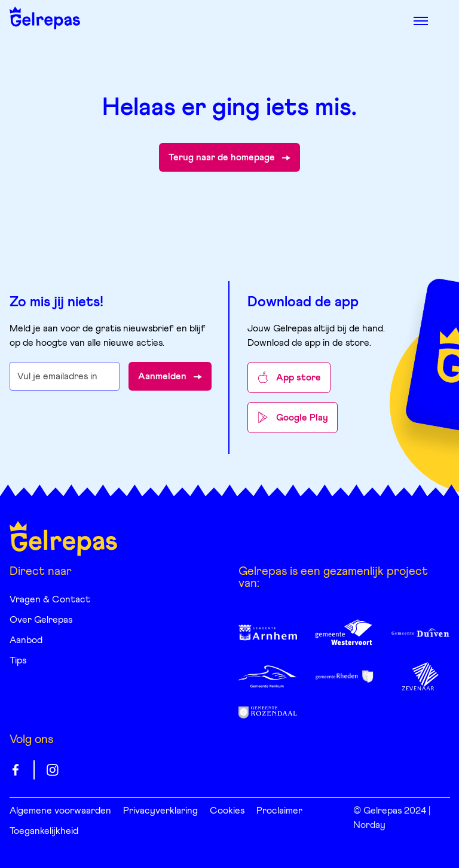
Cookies (227, 811)
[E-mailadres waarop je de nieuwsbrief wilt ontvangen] (65, 376)
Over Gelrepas (41, 620)
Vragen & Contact (50, 599)
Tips (18, 660)
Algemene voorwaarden (60, 811)
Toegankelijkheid (44, 831)
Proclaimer (279, 811)
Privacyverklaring (160, 811)
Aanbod (26, 640)
